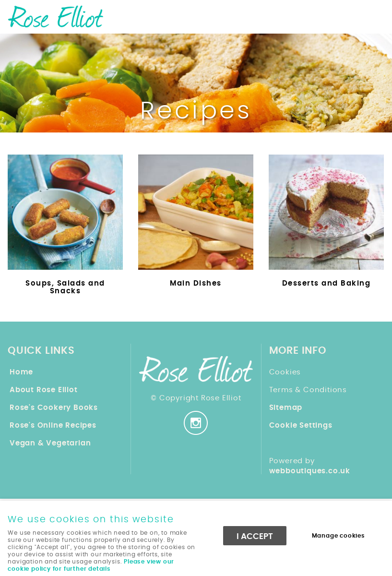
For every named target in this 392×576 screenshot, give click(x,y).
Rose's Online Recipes (53, 426)
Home (21, 372)
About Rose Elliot (44, 390)
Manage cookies (339, 536)
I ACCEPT (255, 536)
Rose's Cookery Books (54, 408)
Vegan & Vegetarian (50, 443)
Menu (375, 15)
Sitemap (286, 408)
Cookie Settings (301, 426)
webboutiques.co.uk (310, 471)
